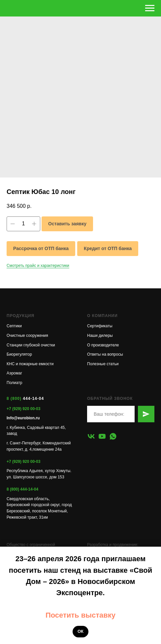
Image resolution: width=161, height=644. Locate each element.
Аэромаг (14, 373)
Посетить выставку (80, 615)
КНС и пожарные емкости (30, 364)
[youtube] (102, 436)
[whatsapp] (113, 436)
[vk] (91, 436)
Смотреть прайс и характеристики (38, 266)
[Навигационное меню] (150, 8)
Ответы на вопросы (105, 354)
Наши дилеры (100, 336)
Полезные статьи (103, 364)
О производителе (103, 345)
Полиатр (14, 383)
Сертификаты (100, 326)
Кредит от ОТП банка (108, 248)
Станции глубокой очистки (31, 345)
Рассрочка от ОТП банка (41, 248)
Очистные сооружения (27, 336)
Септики (14, 326)
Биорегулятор (19, 354)
